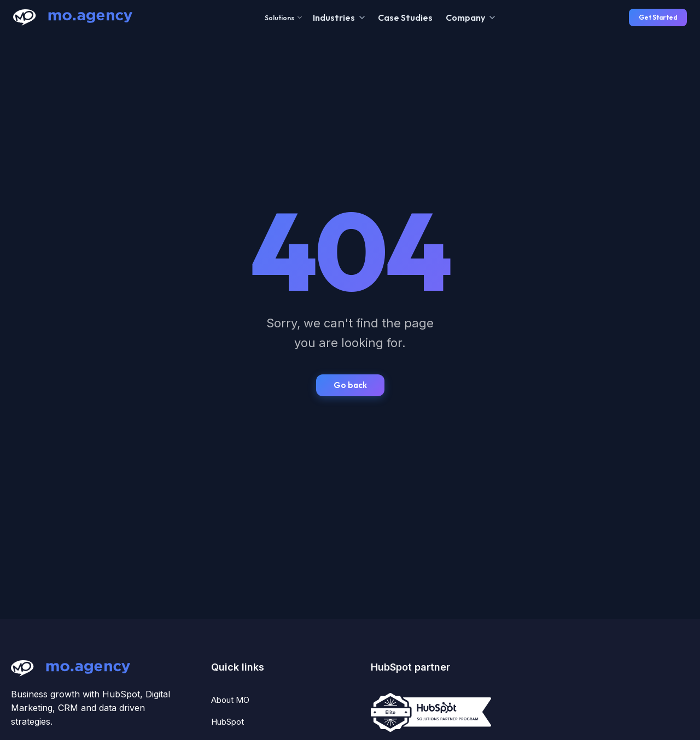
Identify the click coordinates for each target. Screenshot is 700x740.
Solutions (283, 18)
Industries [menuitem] (334, 17)
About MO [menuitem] (230, 700)
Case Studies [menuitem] (405, 17)
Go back (350, 385)
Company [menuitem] (465, 17)
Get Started (658, 17)
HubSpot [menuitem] (227, 722)
